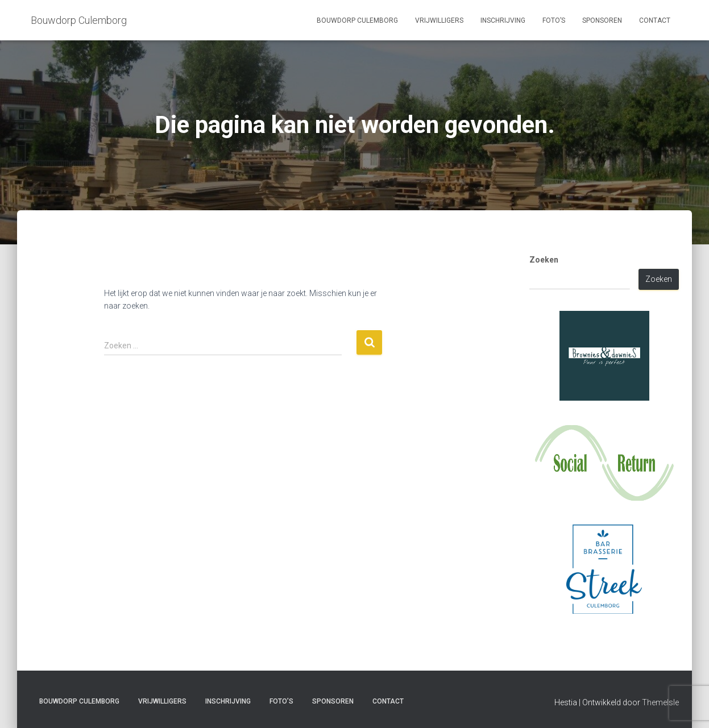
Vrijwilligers (439, 20)
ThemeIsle (660, 702)
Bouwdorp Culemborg (357, 20)
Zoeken (544, 260)
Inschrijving (503, 20)
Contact (655, 20)
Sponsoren (602, 20)
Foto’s (554, 20)
